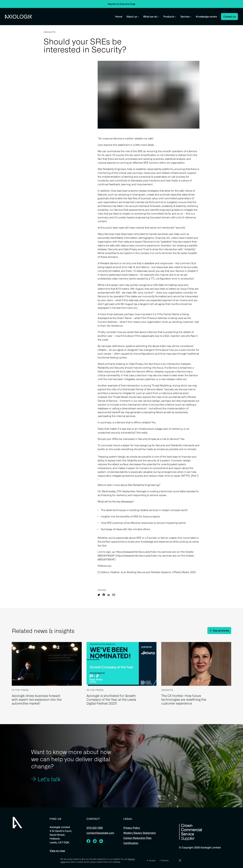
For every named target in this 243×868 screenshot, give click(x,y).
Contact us (229, 17)
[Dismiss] (180, 860)
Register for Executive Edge (122, 4)
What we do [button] (151, 17)
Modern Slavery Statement (140, 834)
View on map (57, 852)
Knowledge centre (206, 17)
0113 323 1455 (95, 829)
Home (119, 17)
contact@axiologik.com (100, 834)
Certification (131, 844)
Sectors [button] (186, 17)
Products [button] (170, 17)
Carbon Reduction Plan (137, 839)
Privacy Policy (132, 829)
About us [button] (133, 17)
